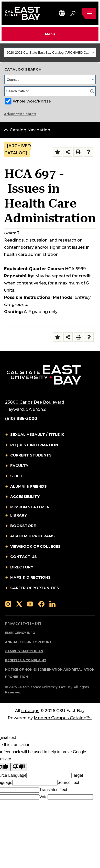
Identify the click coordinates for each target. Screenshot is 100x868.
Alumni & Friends (29, 486)
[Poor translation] (19, 767)
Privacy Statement (23, 624)
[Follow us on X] (19, 604)
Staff (17, 476)
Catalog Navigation (30, 130)
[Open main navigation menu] (89, 13)
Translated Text (53, 790)
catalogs (30, 711)
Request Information (34, 445)
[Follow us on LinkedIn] (52, 604)
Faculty (19, 466)
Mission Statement (31, 507)
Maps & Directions (30, 577)
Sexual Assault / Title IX (37, 435)
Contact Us (24, 557)
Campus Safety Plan (24, 651)
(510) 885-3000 (21, 419)
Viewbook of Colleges (35, 546)
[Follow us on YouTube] (30, 604)
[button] (62, 13)
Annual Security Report (28, 642)
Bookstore (23, 526)
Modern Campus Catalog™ (63, 718)
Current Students (31, 455)
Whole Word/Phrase (32, 101)
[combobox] (50, 52)
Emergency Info (20, 633)
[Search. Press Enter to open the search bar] (73, 13)
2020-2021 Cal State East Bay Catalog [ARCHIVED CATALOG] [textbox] (49, 53)
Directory (22, 567)
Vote (43, 797)
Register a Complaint (26, 660)
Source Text (68, 783)
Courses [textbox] (13, 80)
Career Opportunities (35, 588)
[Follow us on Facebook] (41, 604)
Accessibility (25, 497)
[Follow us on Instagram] (8, 604)
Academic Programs (32, 536)
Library (19, 515)
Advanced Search (20, 114)
